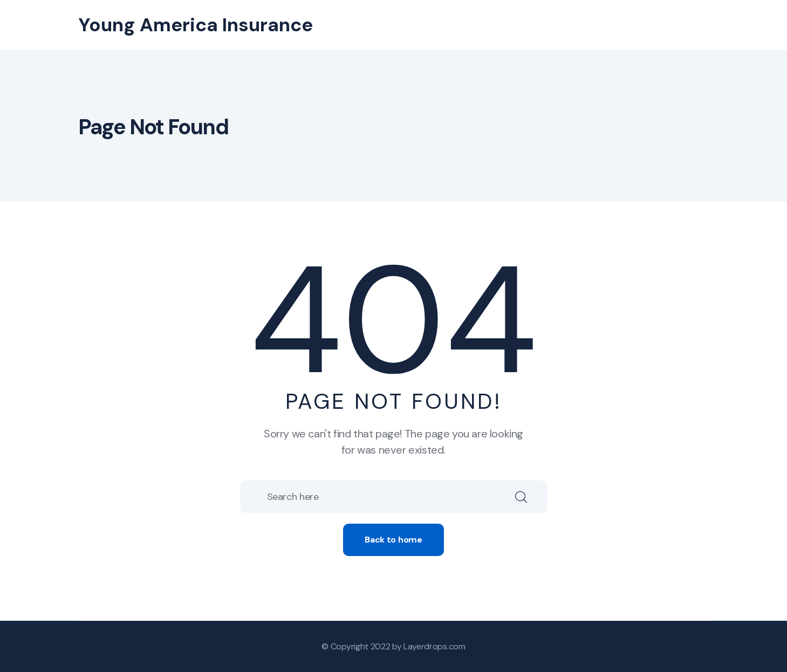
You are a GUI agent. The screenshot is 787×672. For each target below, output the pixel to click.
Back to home (393, 540)
